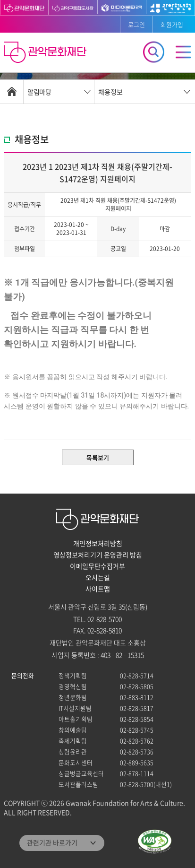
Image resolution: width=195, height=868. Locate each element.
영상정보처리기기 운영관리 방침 (98, 555)
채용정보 (110, 92)
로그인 (136, 24)
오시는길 (98, 577)
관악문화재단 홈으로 (46, 53)
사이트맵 (98, 589)
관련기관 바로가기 (52, 842)
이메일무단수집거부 (97, 566)
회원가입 (172, 24)
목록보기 (98, 457)
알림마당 (39, 92)
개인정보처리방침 (98, 543)
